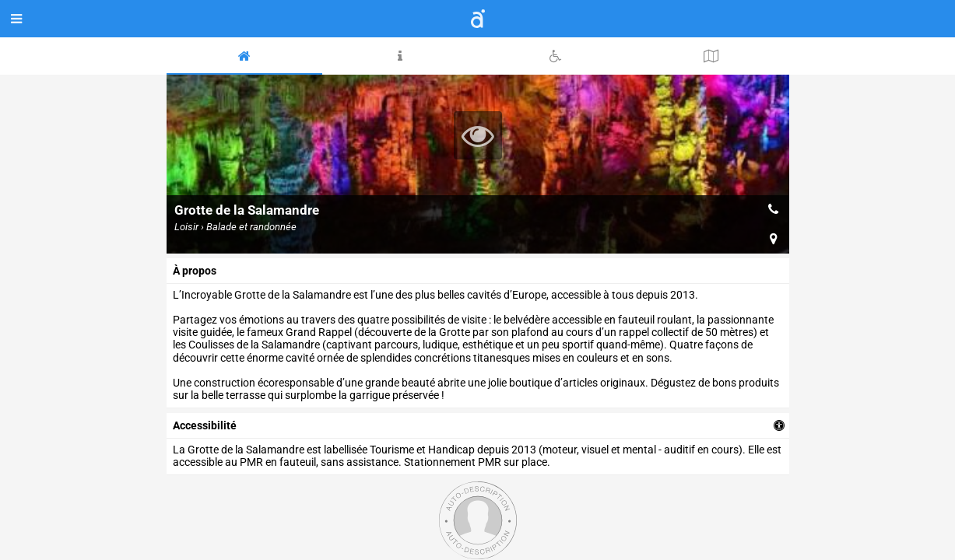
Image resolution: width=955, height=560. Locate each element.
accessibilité (205, 425)
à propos (195, 271)
